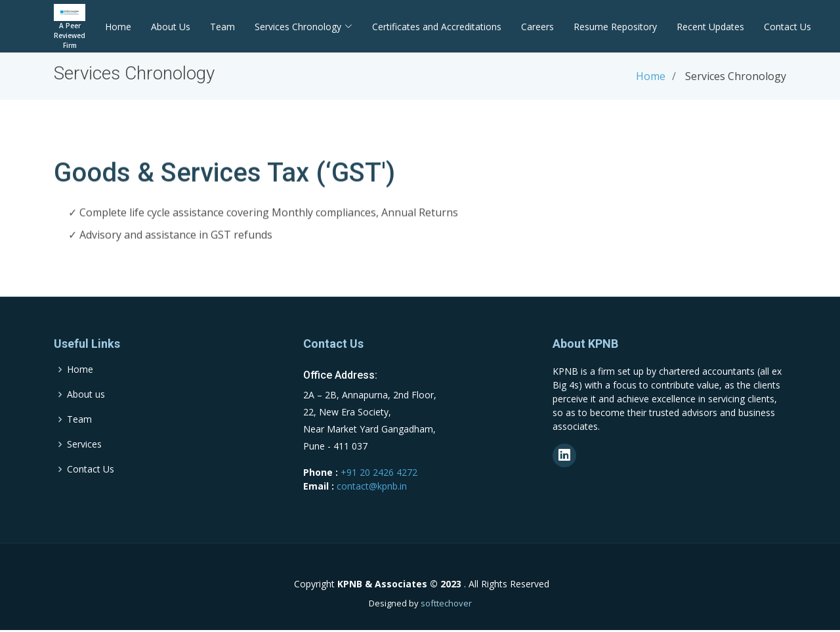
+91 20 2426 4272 (379, 472)
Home (118, 27)
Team (222, 27)
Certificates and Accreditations (437, 27)
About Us (171, 27)
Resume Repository (615, 27)
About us (86, 394)
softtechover (446, 603)
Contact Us (787, 27)
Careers (537, 27)
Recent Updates (710, 27)
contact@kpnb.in (372, 486)
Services (84, 444)
